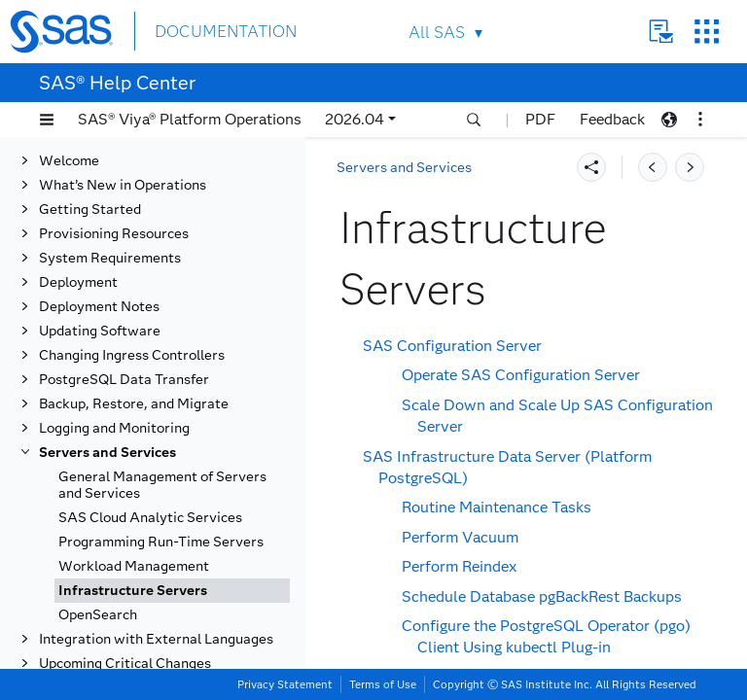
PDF (540, 119)
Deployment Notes (99, 260)
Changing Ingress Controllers (132, 309)
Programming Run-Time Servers (161, 495)
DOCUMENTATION (226, 31)
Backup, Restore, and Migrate (134, 357)
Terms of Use (383, 684)
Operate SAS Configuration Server (521, 375)
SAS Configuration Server (452, 346)
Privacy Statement (285, 684)
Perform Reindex (459, 566)
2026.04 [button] (355, 119)
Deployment (78, 236)
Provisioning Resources (114, 187)
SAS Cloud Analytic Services (150, 471)
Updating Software (100, 284)
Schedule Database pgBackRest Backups (542, 596)
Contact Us (661, 32)
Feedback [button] (612, 119)
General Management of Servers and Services (162, 438)
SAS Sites (707, 32)
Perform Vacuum (460, 537)
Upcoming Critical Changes (125, 617)
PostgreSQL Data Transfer (124, 333)
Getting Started (90, 163)
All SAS (437, 33)
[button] (47, 120)
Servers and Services (107, 406)
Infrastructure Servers (133, 544)
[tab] (172, 544)
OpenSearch (98, 568)
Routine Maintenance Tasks (497, 507)
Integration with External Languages (156, 593)
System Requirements (110, 211)
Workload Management (134, 520)
